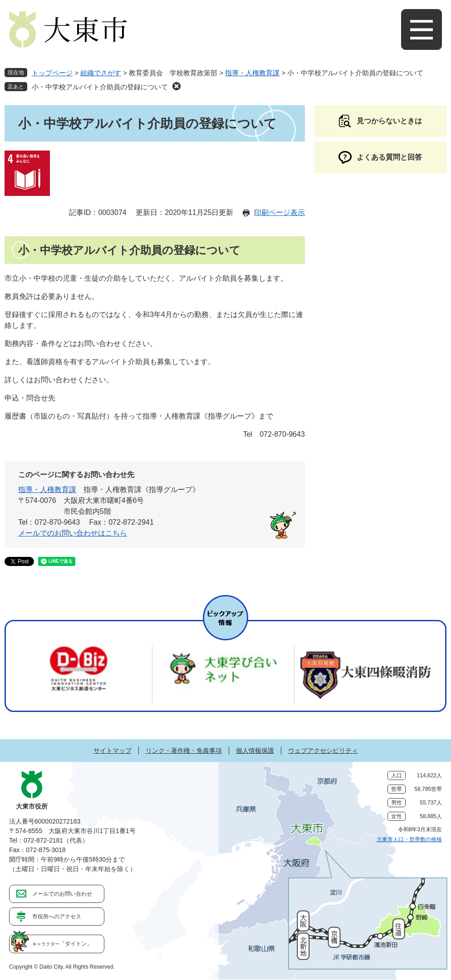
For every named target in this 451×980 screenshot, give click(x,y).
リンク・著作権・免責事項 (184, 751)
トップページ (52, 73)
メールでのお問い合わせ (62, 894)
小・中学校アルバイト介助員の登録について (100, 87)
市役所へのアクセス (57, 917)
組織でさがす (101, 73)
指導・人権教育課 (252, 73)
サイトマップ (113, 751)
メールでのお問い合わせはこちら (73, 533)
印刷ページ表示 (279, 212)
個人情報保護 (255, 751)
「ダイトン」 (62, 944)
